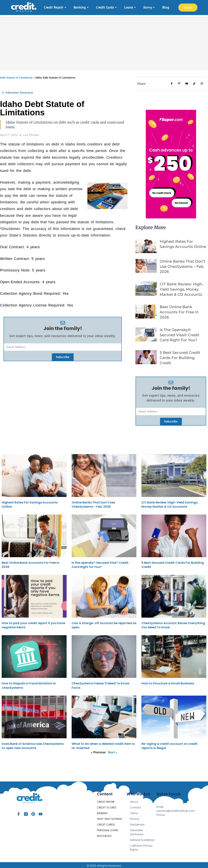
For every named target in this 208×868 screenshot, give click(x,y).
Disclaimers (137, 823)
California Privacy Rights (141, 846)
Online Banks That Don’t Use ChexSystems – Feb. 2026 (183, 265)
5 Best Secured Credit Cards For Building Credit (180, 356)
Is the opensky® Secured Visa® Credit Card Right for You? (179, 333)
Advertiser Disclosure (19, 91)
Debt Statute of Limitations (16, 76)
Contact (136, 806)
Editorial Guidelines (142, 838)
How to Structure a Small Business (168, 682)
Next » (113, 751)
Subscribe (63, 355)
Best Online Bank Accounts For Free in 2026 (179, 310)
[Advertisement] (104, 40)
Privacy (135, 817)
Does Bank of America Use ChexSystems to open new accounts (33, 744)
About (134, 800)
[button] (63, 91)
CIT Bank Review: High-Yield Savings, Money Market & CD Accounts (181, 288)
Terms (134, 812)
